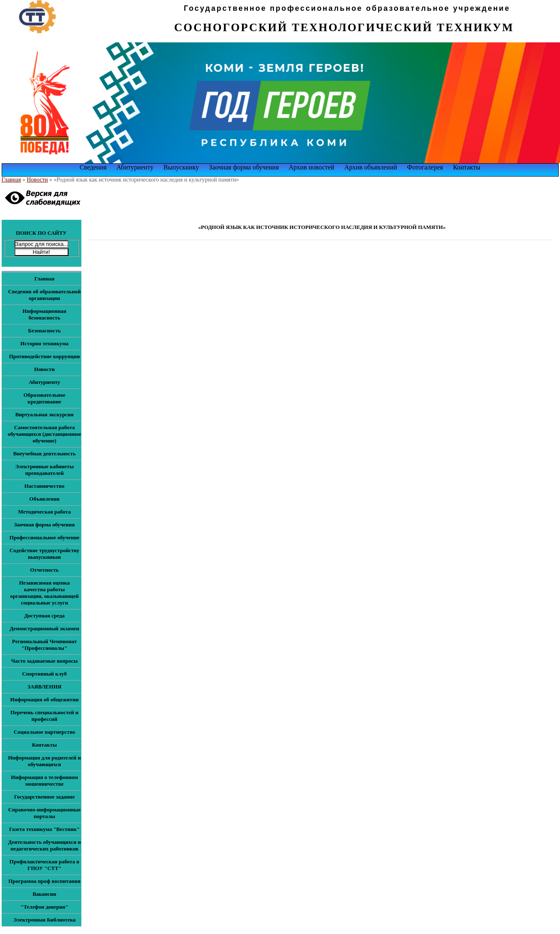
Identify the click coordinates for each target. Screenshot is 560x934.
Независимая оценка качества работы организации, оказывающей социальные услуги (44, 593)
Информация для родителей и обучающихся (44, 761)
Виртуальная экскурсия (45, 414)
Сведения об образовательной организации (45, 295)
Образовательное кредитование (45, 398)
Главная (11, 180)
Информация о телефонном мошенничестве (44, 780)
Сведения (93, 167)
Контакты (467, 167)
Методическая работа (45, 512)
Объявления (45, 499)
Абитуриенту (135, 167)
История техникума (44, 343)
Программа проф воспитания (44, 881)
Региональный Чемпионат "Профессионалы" (44, 645)
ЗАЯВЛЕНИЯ (44, 687)
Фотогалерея (425, 167)
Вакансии (44, 894)
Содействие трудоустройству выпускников (44, 554)
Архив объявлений (370, 167)
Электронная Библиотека (45, 920)
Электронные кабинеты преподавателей (44, 470)
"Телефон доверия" (44, 907)
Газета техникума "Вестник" (44, 829)
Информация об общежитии (45, 699)
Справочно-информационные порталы (45, 813)
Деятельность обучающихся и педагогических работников (44, 845)
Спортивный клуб (44, 674)
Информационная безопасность (44, 314)
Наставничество (44, 486)
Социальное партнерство (44, 732)
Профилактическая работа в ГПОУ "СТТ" (44, 865)
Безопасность (45, 331)
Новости (38, 180)
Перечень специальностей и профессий (44, 716)
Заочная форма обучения (244, 167)
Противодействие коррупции (45, 356)
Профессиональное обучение (44, 537)
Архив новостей (312, 167)
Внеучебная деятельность (45, 453)
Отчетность (44, 570)
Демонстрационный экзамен (44, 628)
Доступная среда (44, 616)
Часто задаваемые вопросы (44, 661)
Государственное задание (44, 797)
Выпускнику (181, 167)
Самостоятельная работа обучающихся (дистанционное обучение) (45, 434)
